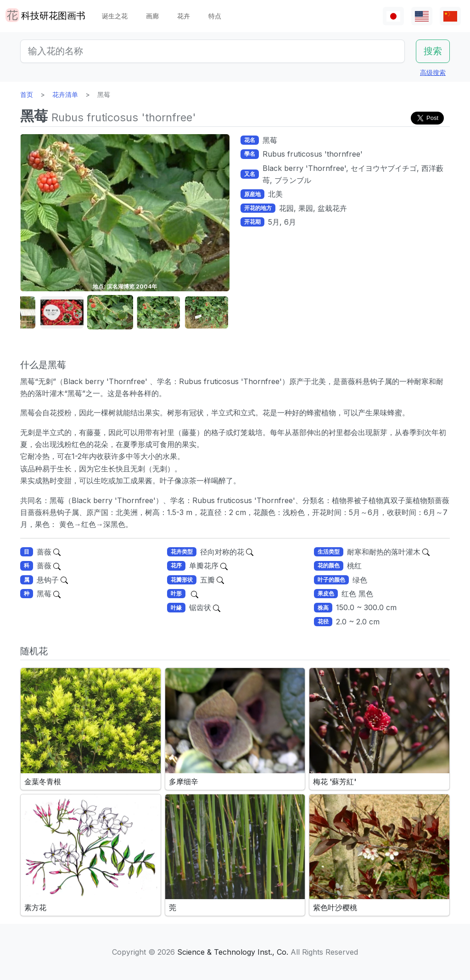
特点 (215, 16)
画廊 (152, 16)
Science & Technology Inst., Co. (233, 952)
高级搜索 (433, 72)
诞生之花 (115, 16)
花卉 (184, 16)
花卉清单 (65, 94)
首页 (27, 94)
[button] (62, 313)
